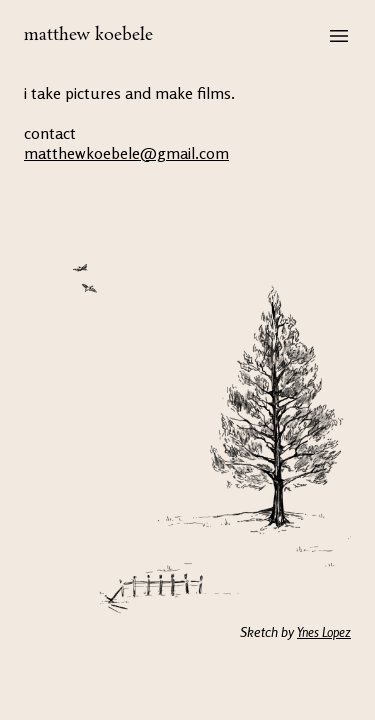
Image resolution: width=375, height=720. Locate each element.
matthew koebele (88, 35)
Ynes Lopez (324, 632)
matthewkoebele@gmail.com (126, 153)
